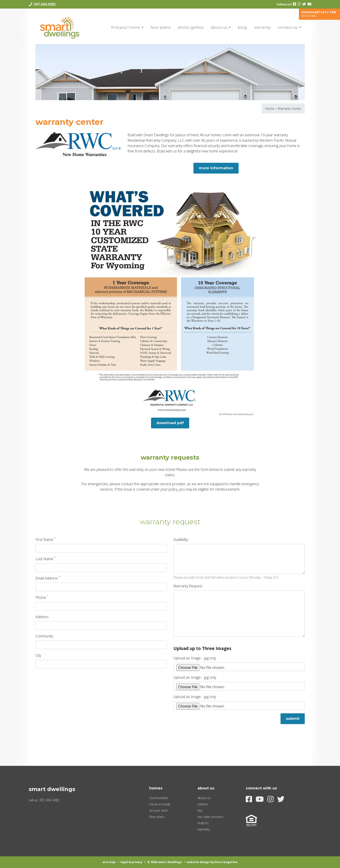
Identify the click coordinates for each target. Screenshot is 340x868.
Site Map (109, 862)
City (38, 655)
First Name (46, 539)
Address (42, 617)
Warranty (262, 28)
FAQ (200, 810)
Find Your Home (126, 28)
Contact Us (288, 28)
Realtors (203, 823)
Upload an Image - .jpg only (195, 658)
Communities (159, 798)
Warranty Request (188, 586)
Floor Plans (161, 28)
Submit (293, 719)
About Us (219, 28)
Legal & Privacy (131, 862)
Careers (203, 804)
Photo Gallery (191, 28)
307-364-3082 (49, 800)
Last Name (46, 559)
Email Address (48, 578)
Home (270, 109)
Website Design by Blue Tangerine (212, 862)
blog (242, 28)
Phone (42, 597)
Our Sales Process (210, 817)
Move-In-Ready (160, 804)
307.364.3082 (45, 4)
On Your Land (158, 810)
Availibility (181, 540)
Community (44, 636)
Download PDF (170, 423)
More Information (216, 168)
